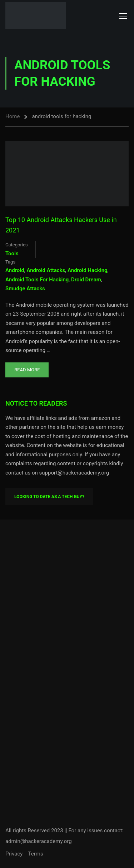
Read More (27, 367)
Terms (35, 854)
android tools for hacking (37, 280)
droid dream (86, 280)
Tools (12, 254)
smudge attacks (25, 289)
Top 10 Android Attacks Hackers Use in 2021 (61, 225)
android (15, 270)
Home (13, 116)
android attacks (46, 270)
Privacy (14, 854)
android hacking (88, 270)
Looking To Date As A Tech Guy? (49, 497)
